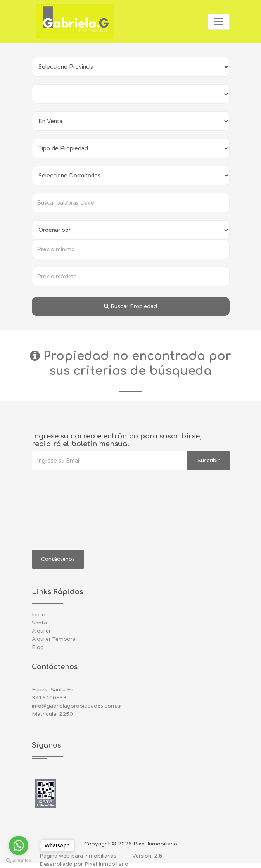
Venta (39, 623)
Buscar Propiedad (130, 306)
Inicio (39, 615)
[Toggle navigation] (219, 22)
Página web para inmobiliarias (78, 856)
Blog (38, 647)
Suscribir (208, 460)
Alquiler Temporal (54, 639)
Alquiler (41, 631)
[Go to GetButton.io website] (19, 860)
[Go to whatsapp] (19, 845)
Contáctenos (58, 559)
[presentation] (91, 486)
